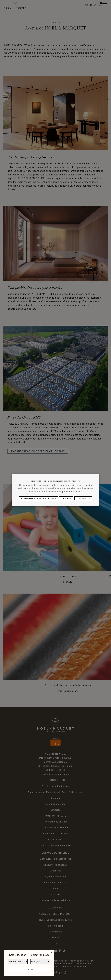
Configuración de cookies (39, 498)
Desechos (83, 498)
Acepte (66, 498)
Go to (29, 970)
